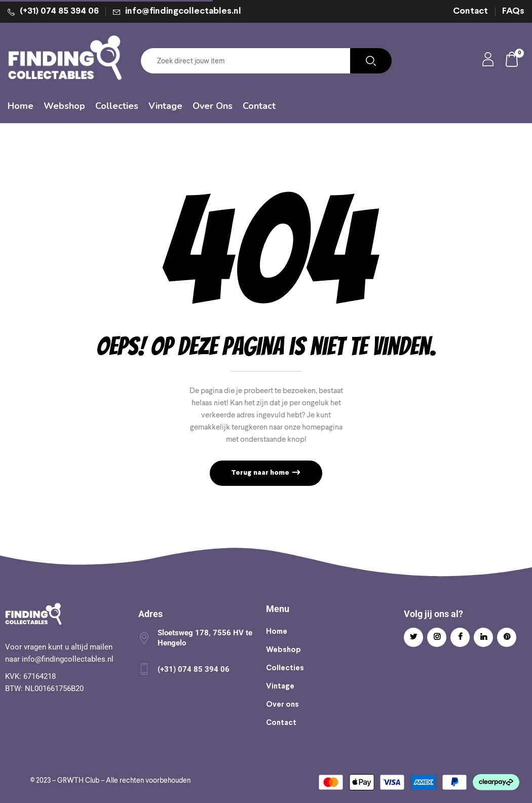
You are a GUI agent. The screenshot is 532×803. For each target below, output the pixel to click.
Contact (470, 11)
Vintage (280, 686)
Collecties (285, 668)
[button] (512, 61)
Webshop (283, 650)
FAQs (513, 11)
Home (277, 632)
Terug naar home (261, 473)
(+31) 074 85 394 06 (59, 11)
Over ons (282, 705)
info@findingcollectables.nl (183, 11)
